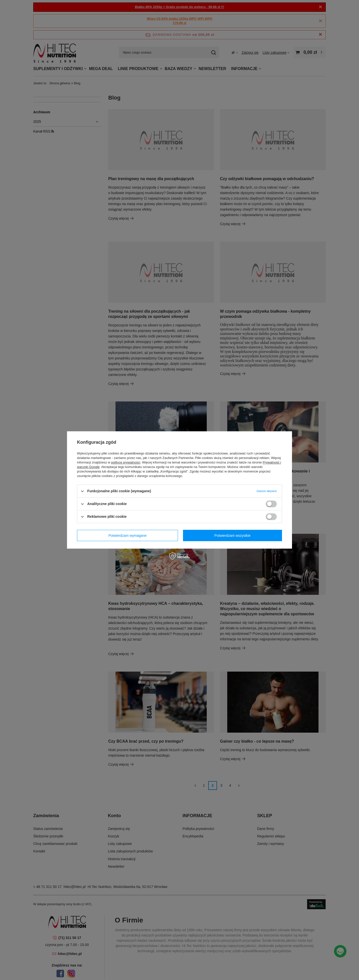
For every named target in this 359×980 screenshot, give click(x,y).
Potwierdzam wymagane (128, 536)
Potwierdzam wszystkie (233, 536)
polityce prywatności (126, 462)
